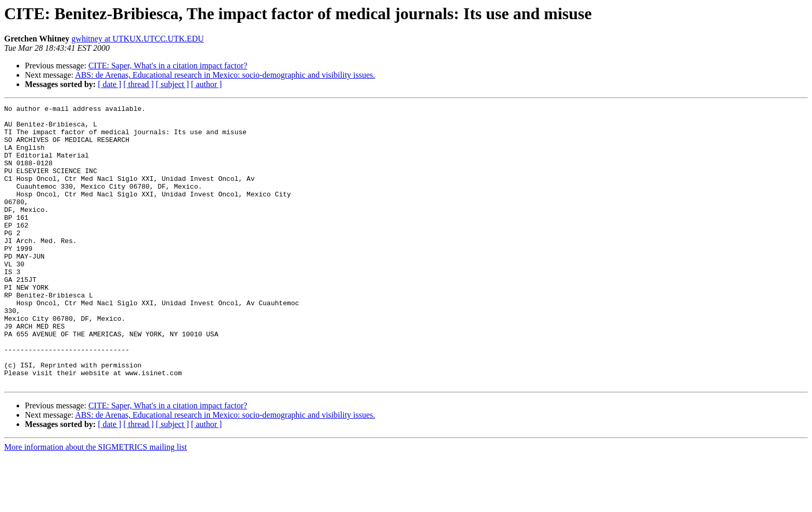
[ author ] (207, 84)
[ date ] (110, 84)
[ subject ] (172, 84)
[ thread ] (139, 84)
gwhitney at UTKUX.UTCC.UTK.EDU (138, 39)
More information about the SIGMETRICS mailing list (96, 503)
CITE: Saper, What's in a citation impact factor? (168, 66)
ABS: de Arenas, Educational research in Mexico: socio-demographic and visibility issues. (225, 75)
